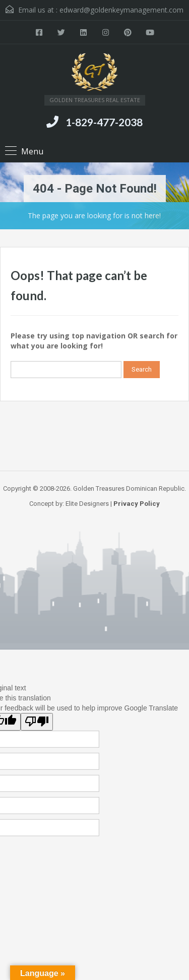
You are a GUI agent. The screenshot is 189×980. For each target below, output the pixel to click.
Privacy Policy (137, 504)
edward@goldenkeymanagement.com (121, 10)
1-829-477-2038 (104, 122)
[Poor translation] (37, 722)
